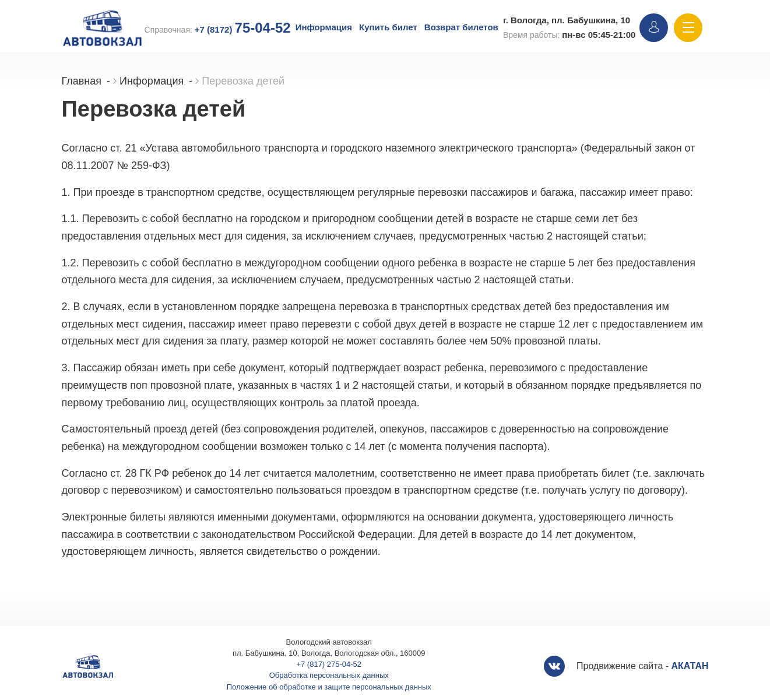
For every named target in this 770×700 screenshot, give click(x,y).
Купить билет (388, 27)
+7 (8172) (243, 29)
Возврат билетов (461, 27)
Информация (324, 27)
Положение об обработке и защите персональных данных (329, 687)
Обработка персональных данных (329, 675)
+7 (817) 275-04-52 (329, 664)
